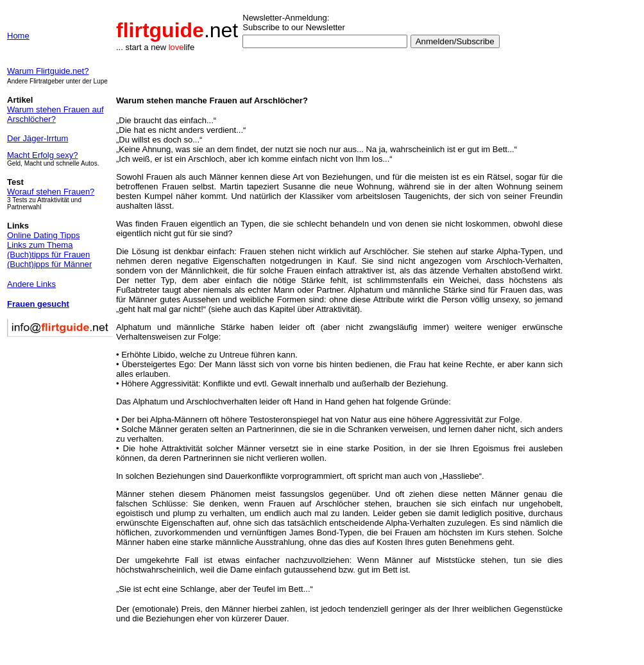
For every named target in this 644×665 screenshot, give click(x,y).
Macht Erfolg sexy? (43, 155)
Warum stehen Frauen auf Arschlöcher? (55, 114)
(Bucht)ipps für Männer (49, 264)
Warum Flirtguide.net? (48, 71)
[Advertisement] (604, 315)
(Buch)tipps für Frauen (48, 255)
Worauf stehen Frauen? (51, 192)
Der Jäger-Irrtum (38, 138)
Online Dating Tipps (43, 235)
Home (18, 36)
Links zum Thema (40, 245)
